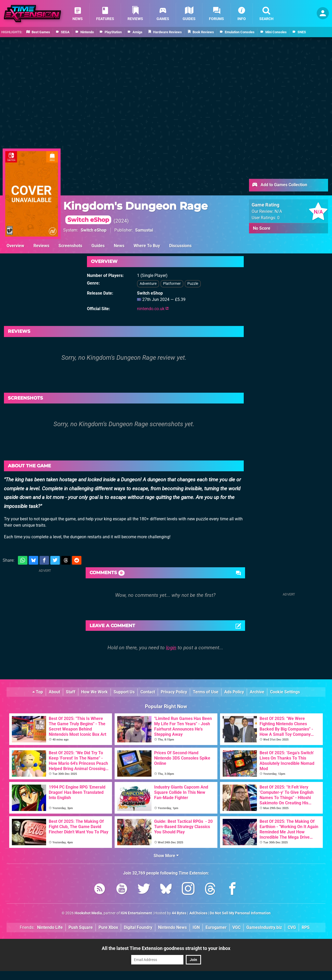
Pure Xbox (108, 927)
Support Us (124, 692)
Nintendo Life (50, 927)
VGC (236, 927)
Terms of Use (206, 692)
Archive (257, 692)
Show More (166, 856)
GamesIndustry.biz (264, 927)
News (119, 246)
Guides (98, 246)
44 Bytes (179, 913)
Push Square (81, 927)
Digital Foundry (138, 927)
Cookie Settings (285, 692)
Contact (148, 692)
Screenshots (70, 246)
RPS (306, 927)
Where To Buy (147, 246)
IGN (196, 927)
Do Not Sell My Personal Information (240, 913)
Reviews (41, 246)
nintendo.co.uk (153, 309)
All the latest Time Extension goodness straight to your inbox (166, 948)
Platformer (172, 284)
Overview (15, 246)
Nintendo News (172, 927)
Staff (71, 692)
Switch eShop (94, 230)
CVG (292, 927)
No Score (262, 228)
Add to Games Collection (279, 185)
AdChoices (198, 913)
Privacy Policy (174, 692)
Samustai (144, 230)
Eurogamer (216, 927)
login (171, 648)
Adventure (148, 284)
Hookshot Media (88, 913)
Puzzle (193, 284)
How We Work (94, 692)
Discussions (180, 246)
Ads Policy (234, 692)
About (54, 692)
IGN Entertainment (136, 913)
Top (38, 692)
